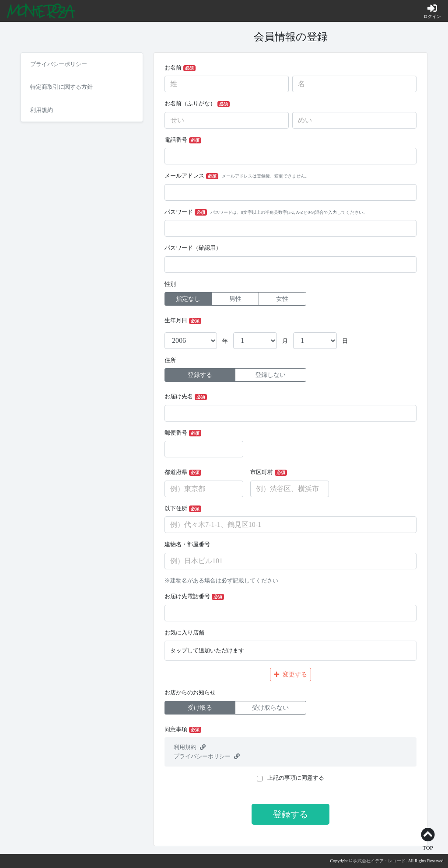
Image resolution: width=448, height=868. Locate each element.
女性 (282, 299)
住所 (170, 360)
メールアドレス (237, 176)
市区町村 (269, 472)
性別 (170, 284)
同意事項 (183, 730)
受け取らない (270, 708)
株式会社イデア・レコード (379, 861)
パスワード (266, 212)
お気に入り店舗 (184, 633)
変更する (290, 675)
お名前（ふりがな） (197, 104)
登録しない (270, 375)
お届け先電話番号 (194, 597)
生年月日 (183, 321)
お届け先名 (186, 397)
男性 (235, 299)
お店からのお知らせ (190, 693)
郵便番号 (183, 433)
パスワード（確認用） (193, 248)
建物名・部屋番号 (187, 544)
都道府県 (183, 472)
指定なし (188, 299)
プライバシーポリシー (207, 756)
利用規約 (190, 747)
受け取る (200, 708)
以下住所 (183, 509)
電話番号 (183, 140)
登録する (200, 375)
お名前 (180, 68)
